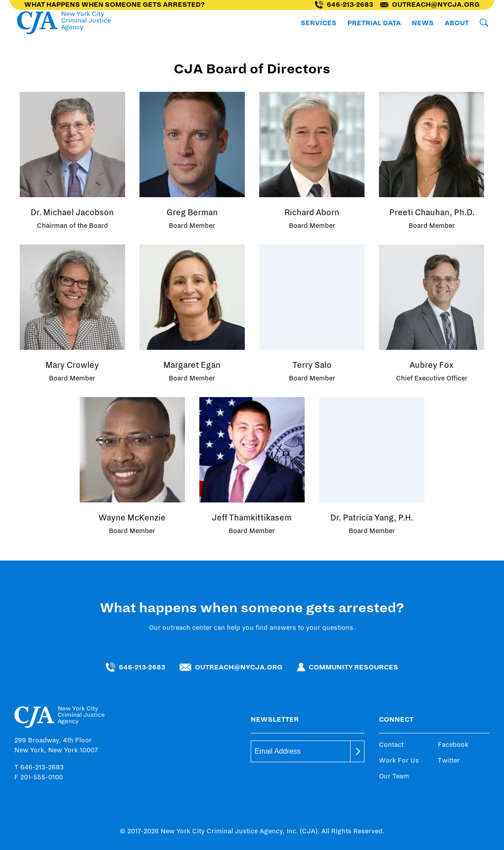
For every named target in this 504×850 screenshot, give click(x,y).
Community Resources (348, 667)
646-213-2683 (344, 5)
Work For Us (399, 760)
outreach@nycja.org (430, 5)
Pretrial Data (374, 23)
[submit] (357, 751)
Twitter (449, 760)
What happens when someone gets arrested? (115, 5)
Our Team (394, 776)
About (457, 23)
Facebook (453, 745)
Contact (391, 745)
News (423, 23)
